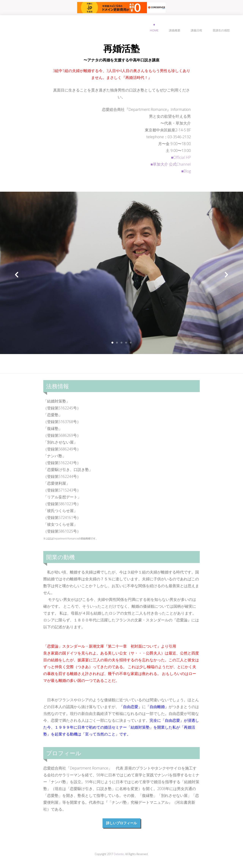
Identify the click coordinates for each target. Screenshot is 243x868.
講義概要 (175, 30)
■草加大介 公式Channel (171, 164)
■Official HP (181, 157)
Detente (119, 854)
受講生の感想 (221, 30)
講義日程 (196, 30)
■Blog (186, 171)
